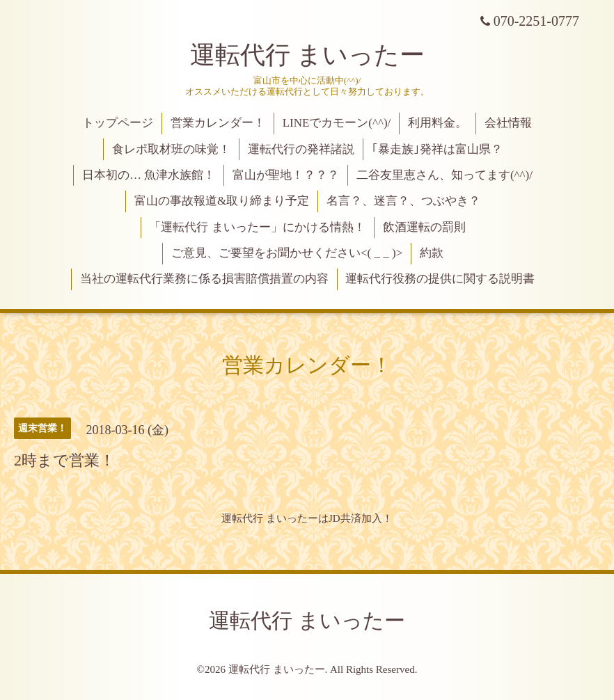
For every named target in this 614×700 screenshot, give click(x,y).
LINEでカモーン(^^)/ (337, 123)
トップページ (118, 123)
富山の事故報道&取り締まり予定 (222, 201)
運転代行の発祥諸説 (301, 149)
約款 (432, 253)
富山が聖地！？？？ (286, 175)
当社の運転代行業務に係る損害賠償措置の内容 (204, 279)
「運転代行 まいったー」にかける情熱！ (257, 227)
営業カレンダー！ (218, 123)
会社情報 (508, 123)
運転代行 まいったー (307, 55)
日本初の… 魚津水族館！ (149, 175)
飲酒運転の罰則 (424, 227)
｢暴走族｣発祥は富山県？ (437, 149)
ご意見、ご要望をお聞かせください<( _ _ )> (287, 253)
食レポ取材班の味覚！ (171, 149)
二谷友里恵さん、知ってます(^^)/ (444, 175)
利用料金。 (438, 123)
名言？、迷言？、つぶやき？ (403, 201)
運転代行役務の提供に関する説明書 (440, 279)
